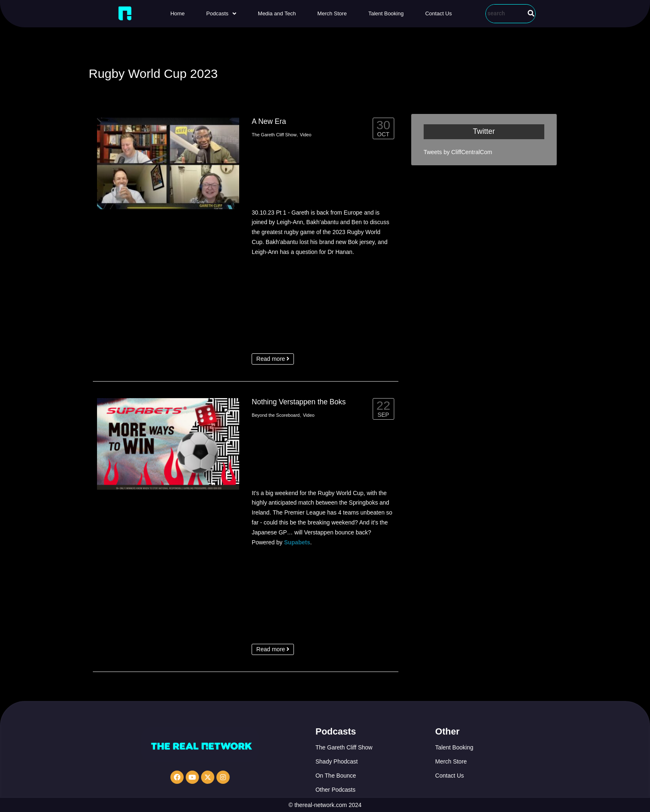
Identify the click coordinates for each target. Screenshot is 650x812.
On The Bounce (336, 776)
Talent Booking (386, 13)
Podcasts (221, 13)
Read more (273, 359)
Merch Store (332, 13)
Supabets (297, 542)
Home (178, 13)
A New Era (269, 121)
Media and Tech (277, 13)
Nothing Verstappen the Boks (299, 402)
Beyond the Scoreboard (276, 415)
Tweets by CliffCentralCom (458, 152)
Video (306, 135)
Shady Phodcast (337, 761)
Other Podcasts (336, 790)
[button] (221, 13)
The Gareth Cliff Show (274, 135)
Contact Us (439, 13)
